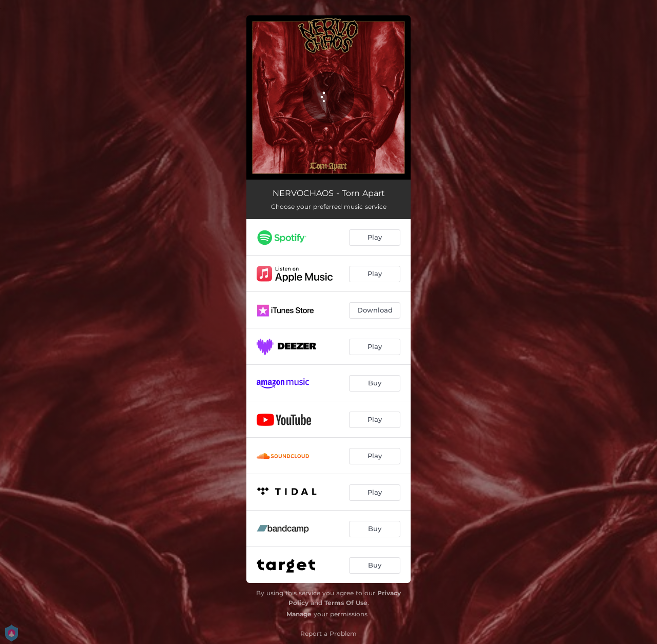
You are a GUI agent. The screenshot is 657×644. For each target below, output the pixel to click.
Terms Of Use (346, 603)
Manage (299, 614)
